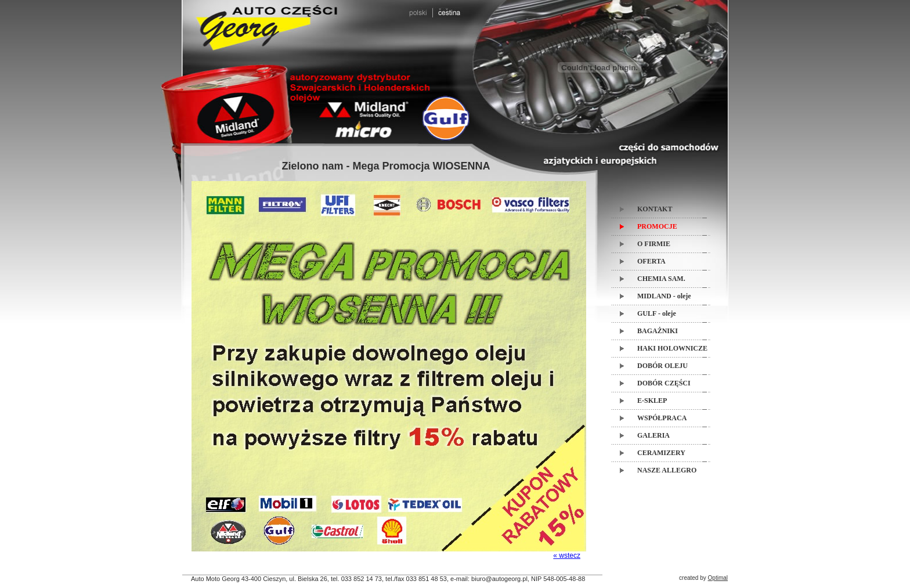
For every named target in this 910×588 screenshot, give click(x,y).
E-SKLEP (652, 401)
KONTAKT (655, 209)
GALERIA (653, 435)
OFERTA (651, 261)
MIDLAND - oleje (664, 296)
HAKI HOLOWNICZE (672, 348)
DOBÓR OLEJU (662, 366)
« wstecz (567, 555)
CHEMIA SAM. (661, 279)
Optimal (718, 578)
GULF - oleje (657, 313)
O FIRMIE (654, 244)
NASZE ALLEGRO (667, 470)
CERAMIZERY (661, 453)
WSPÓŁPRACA (662, 418)
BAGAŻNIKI (658, 331)
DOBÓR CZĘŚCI (664, 383)
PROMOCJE (657, 226)
